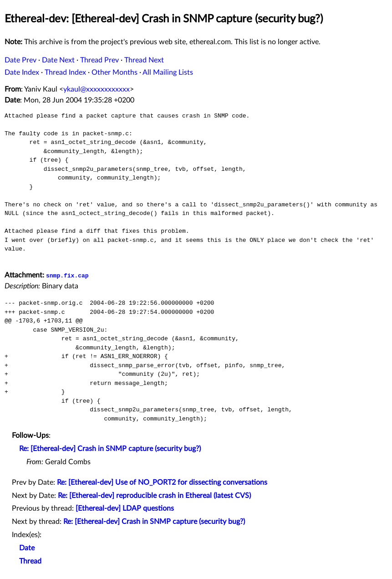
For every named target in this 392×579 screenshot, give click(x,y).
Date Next (58, 60)
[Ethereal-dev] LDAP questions (125, 508)
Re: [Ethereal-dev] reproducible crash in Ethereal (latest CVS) (154, 496)
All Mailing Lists (168, 72)
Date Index (22, 72)
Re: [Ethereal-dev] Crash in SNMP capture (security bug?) (110, 449)
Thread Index (65, 72)
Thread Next (144, 60)
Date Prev (20, 60)
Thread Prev (99, 60)
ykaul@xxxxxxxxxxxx (97, 89)
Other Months (115, 72)
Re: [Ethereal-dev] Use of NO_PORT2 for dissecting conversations (162, 482)
